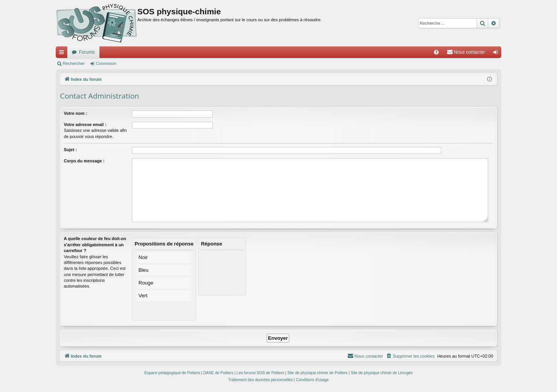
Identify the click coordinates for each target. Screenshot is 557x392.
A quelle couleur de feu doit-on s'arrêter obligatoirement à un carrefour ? (95, 245)
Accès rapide (63, 54)
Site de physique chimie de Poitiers (318, 373)
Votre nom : (75, 113)
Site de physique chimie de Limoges (382, 373)
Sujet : (70, 150)
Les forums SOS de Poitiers (260, 373)
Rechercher (74, 63)
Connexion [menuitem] (497, 54)
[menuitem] (436, 52)
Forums (87, 52)
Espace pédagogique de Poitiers (172, 373)
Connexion (106, 63)
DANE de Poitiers (218, 373)
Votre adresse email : (85, 124)
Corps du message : (84, 161)
